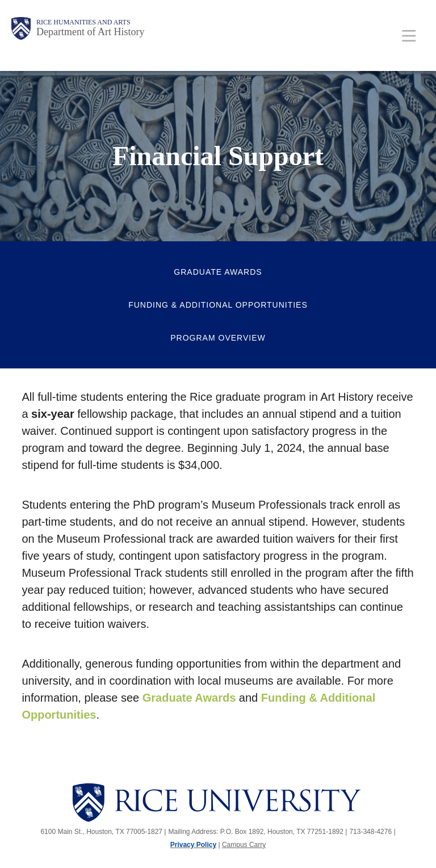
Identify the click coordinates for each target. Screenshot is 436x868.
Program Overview (218, 338)
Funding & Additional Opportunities (218, 305)
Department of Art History (90, 32)
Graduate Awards (218, 272)
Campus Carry (244, 845)
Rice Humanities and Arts (83, 22)
